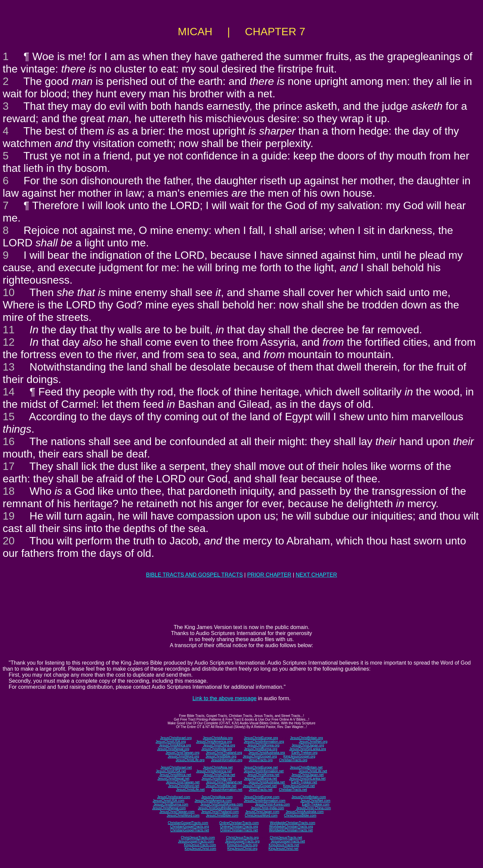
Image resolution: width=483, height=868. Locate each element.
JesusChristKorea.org (263, 745)
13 (9, 367)
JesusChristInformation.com (265, 801)
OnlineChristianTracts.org (239, 827)
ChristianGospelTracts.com (188, 823)
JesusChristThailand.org (224, 753)
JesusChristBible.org (221, 756)
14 (9, 392)
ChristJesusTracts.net (286, 838)
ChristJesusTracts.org (242, 838)
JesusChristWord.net (184, 786)
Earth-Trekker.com (316, 804)
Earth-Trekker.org (304, 753)
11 (9, 330)
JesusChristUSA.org (171, 742)
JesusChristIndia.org (217, 749)
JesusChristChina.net (219, 775)
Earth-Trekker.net (304, 782)
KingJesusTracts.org (242, 845)
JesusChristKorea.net (263, 775)
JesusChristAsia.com (217, 797)
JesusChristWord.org (183, 756)
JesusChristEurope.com (262, 797)
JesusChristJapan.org (308, 745)
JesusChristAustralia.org (267, 753)
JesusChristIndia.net (217, 779)
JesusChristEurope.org (261, 738)
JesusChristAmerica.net (214, 771)
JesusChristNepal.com (169, 808)
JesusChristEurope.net (261, 767)
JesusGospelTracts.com (196, 841)
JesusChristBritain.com (309, 797)
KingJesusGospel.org (299, 756)
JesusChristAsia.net (218, 767)
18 (9, 491)
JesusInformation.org (227, 760)
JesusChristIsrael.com (173, 797)
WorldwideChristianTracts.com (293, 823)
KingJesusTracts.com (200, 845)
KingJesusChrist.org (242, 849)
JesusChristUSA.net (171, 771)
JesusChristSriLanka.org (308, 749)
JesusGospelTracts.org (242, 841)
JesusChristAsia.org (218, 738)
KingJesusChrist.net (284, 849)
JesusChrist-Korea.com (272, 804)
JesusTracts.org (261, 760)
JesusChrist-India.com (267, 808)
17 (9, 466)
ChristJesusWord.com (261, 815)
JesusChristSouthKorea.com (222, 804)
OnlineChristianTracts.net (239, 830)
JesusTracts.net (261, 790)
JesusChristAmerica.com (213, 801)
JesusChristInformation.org (264, 742)
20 (9, 541)
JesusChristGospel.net (260, 786)
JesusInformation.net (227, 790)
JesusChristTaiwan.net (183, 782)
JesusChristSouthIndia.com (218, 808)
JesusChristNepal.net (174, 779)
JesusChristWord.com (183, 815)
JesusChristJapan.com (262, 812)
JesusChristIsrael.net (176, 767)
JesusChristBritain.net (306, 767)
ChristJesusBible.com (300, 815)
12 (9, 342)
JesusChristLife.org (190, 760)
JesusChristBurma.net (261, 779)
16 (9, 441)
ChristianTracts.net (293, 790)
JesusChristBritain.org (307, 738)
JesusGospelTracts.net (288, 841)
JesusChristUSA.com (168, 801)
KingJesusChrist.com (200, 849)
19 (9, 516)
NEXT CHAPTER (316, 575)
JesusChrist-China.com (313, 808)
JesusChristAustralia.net (267, 782)
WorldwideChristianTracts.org (291, 827)
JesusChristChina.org (219, 745)
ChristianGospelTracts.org (190, 827)
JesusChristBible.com (222, 815)
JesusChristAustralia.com (305, 812)
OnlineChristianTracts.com (239, 823)
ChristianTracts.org (293, 760)
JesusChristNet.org (313, 742)
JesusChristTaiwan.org (183, 753)
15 (9, 417)
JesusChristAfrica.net (175, 775)
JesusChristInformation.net (264, 771)
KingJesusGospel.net (299, 786)
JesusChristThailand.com (220, 812)
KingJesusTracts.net (284, 845)
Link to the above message (225, 698)
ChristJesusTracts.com (198, 838)
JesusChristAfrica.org (175, 745)
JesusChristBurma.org (261, 749)
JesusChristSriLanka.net (307, 779)
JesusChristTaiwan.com (177, 812)
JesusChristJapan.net (308, 775)
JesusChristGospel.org (260, 756)
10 (9, 292)
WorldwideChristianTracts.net (291, 830)
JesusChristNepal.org (173, 749)
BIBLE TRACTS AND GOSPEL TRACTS (194, 575)
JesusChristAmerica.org (214, 742)
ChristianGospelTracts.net (190, 830)
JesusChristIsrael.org (176, 738)
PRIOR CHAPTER (269, 575)
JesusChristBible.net (221, 786)
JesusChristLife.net (313, 771)
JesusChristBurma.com (171, 804)
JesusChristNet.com (315, 801)
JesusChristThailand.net (224, 782)
